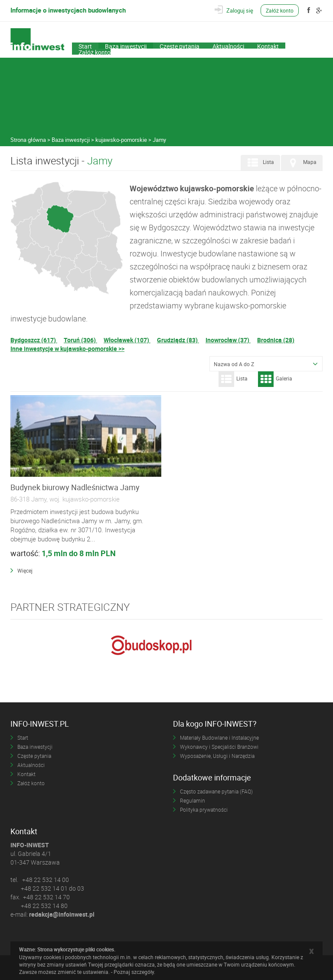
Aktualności (228, 46)
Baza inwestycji (126, 46)
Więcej (25, 570)
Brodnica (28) (276, 340)
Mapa (301, 163)
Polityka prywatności (204, 810)
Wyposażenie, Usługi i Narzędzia (217, 756)
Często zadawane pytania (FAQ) (216, 791)
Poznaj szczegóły (134, 972)
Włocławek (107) (127, 340)
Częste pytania (180, 46)
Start (85, 46)
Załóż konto (280, 10)
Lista (260, 163)
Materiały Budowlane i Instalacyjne (219, 737)
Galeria (275, 379)
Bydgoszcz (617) (34, 340)
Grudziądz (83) (178, 340)
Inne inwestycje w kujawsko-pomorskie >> (67, 349)
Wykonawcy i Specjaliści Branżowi (219, 747)
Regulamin (193, 800)
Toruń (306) (80, 340)
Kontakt (268, 46)
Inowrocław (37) (228, 340)
